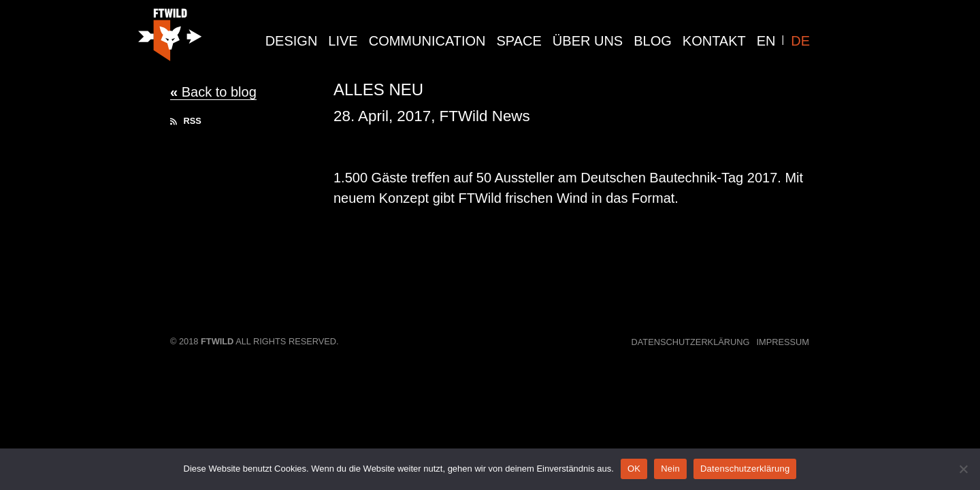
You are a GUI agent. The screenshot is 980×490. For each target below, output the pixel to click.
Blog (653, 41)
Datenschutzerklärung (691, 342)
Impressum (783, 342)
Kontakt (714, 41)
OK (634, 469)
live (343, 41)
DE (800, 41)
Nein (670, 469)
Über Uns (588, 41)
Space (519, 41)
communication (427, 41)
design (292, 41)
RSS (186, 121)
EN (766, 41)
